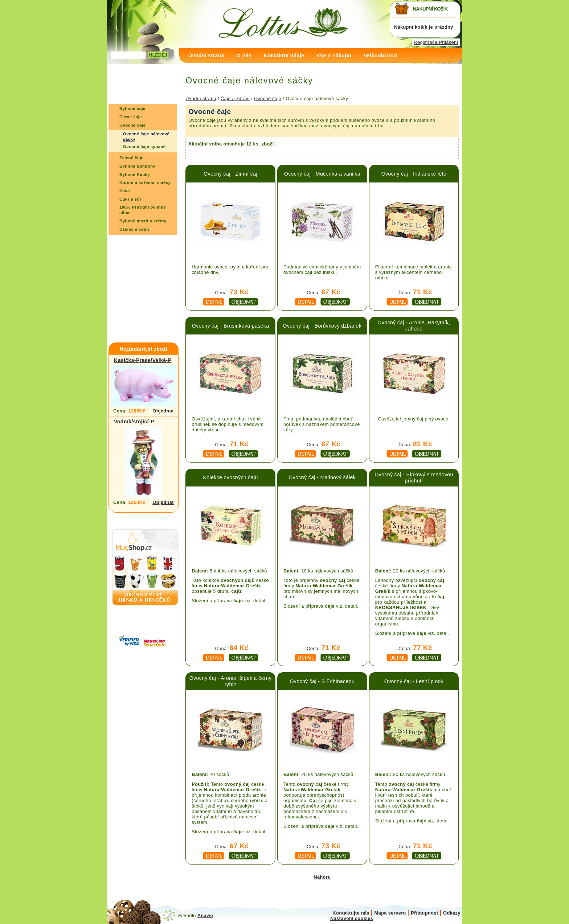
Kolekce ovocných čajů (230, 477)
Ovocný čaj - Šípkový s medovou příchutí (414, 478)
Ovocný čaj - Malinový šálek (322, 477)
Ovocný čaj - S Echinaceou (322, 681)
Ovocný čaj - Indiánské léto (414, 174)
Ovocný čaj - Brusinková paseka (231, 326)
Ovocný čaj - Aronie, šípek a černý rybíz (231, 681)
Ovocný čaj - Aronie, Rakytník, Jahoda (414, 326)
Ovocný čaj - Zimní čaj (230, 174)
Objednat (163, 411)
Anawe (205, 915)
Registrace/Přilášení (436, 42)
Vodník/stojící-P (134, 422)
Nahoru (322, 877)
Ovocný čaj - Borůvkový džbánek (322, 326)
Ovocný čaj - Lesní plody (414, 681)
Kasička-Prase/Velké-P (143, 360)
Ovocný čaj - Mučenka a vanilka (322, 174)
